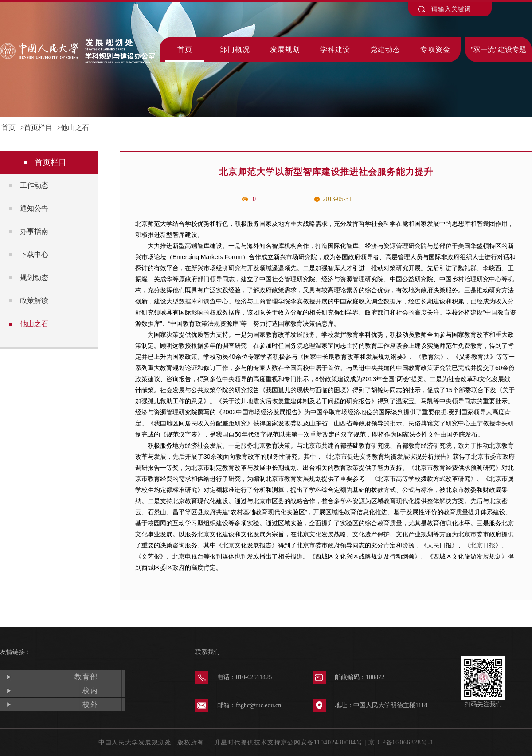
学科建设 (335, 49)
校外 (90, 704)
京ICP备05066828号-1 (401, 742)
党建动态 (385, 49)
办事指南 (34, 231)
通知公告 (34, 208)
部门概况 (235, 49)
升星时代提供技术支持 (247, 742)
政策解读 (34, 301)
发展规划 (285, 49)
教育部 (86, 677)
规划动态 (34, 278)
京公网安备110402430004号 (322, 742)
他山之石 (75, 128)
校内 (90, 691)
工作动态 (34, 185)
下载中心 (34, 254)
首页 (185, 49)
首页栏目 (38, 128)
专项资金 (435, 49)
